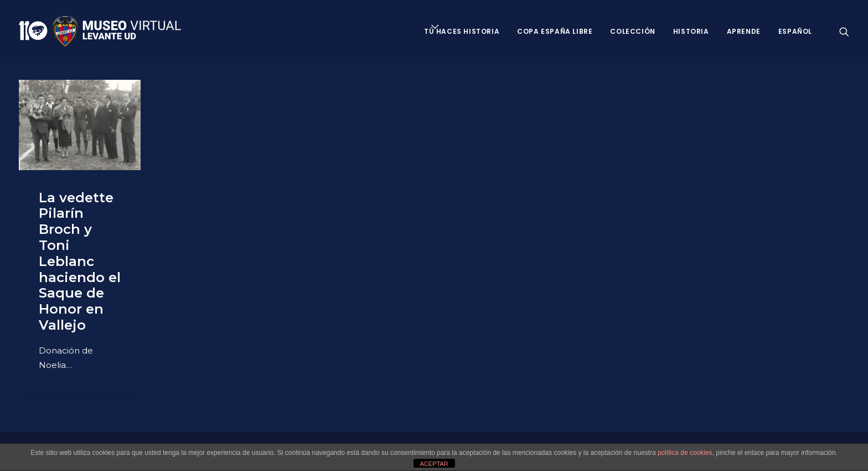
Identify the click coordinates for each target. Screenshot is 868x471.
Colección (632, 31)
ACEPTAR (434, 464)
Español (795, 31)
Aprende (744, 31)
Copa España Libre (555, 31)
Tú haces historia (462, 31)
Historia (691, 31)
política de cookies (685, 453)
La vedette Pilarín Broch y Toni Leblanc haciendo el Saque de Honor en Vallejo (80, 261)
